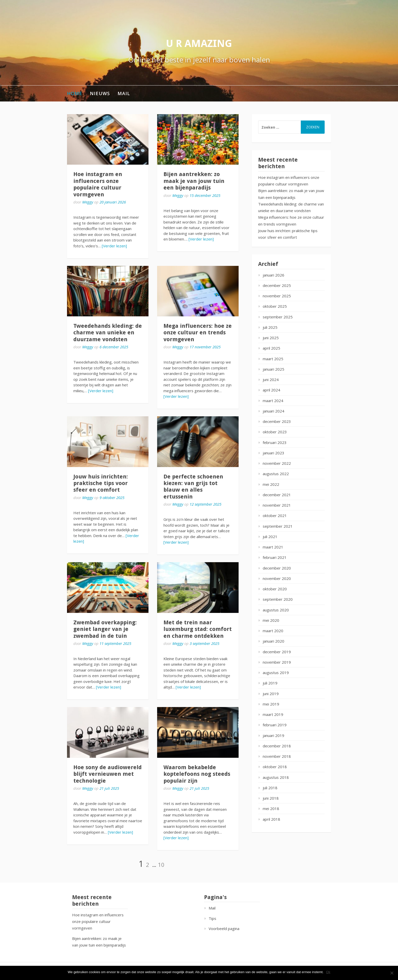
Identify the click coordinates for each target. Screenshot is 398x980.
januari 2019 (273, 735)
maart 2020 (273, 631)
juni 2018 (271, 798)
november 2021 (277, 505)
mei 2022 (271, 484)
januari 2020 (273, 641)
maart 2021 (273, 547)
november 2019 (277, 662)
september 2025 (278, 317)
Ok (328, 972)
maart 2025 (273, 359)
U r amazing (199, 44)
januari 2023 (273, 453)
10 (161, 865)
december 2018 (277, 746)
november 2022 (277, 463)
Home (75, 93)
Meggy (88, 202)
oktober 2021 (275, 515)
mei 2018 (271, 809)
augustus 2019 (276, 673)
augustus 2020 (276, 610)
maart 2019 (273, 714)
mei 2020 (271, 620)
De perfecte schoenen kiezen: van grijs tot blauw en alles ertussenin (193, 487)
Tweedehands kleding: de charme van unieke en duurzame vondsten (108, 333)
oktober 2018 (275, 767)
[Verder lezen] (114, 246)
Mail (124, 93)
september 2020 (278, 599)
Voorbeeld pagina (224, 929)
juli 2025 (270, 327)
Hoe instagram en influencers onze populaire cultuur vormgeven (98, 184)
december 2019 (277, 652)
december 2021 (277, 495)
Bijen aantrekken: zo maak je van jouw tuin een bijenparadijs (194, 181)
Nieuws (100, 93)
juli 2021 (270, 537)
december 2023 (277, 421)
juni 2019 (271, 694)
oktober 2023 (275, 432)
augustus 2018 (276, 777)
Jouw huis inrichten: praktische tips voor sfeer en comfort (101, 483)
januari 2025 (273, 369)
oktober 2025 (275, 306)
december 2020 (277, 568)
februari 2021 (275, 557)
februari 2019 (275, 725)
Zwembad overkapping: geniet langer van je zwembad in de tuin (105, 629)
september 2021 (278, 526)
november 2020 (277, 578)
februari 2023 (275, 442)
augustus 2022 (276, 474)
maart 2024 (273, 401)
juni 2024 (271, 380)
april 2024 (271, 390)
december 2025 (277, 285)
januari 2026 (273, 275)
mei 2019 (271, 704)
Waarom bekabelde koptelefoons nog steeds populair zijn (197, 774)
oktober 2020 (275, 589)
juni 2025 (271, 338)
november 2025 (277, 296)
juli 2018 (270, 788)
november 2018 (277, 756)
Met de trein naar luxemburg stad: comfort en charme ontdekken (198, 629)
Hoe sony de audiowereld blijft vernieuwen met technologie (107, 774)
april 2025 (271, 348)
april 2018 (271, 819)
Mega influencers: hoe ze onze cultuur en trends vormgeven (198, 333)
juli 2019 (270, 683)
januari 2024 (273, 411)
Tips (212, 918)
